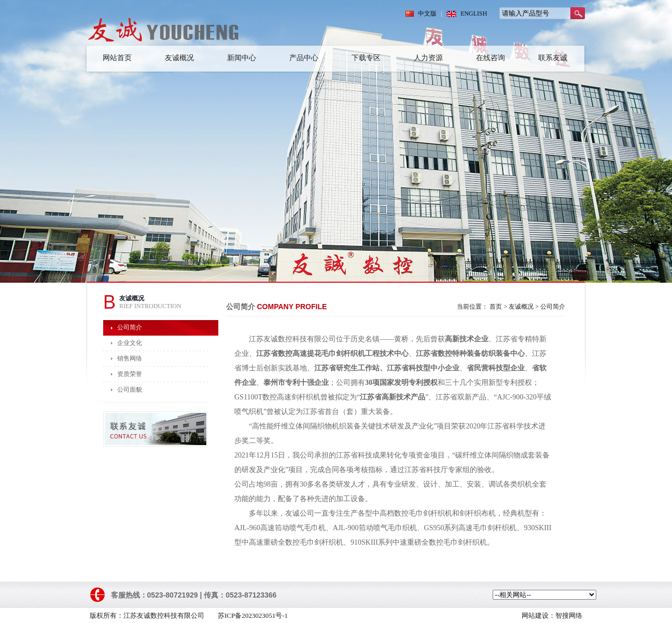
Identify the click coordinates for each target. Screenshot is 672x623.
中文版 (427, 13)
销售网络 (130, 358)
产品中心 (304, 58)
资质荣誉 (130, 374)
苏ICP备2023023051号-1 (253, 615)
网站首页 (117, 58)
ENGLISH (474, 13)
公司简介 (130, 327)
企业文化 (130, 343)
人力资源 (428, 58)
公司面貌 (130, 390)
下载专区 (366, 58)
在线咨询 (491, 58)
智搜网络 (569, 615)
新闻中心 (242, 58)
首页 (496, 307)
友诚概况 (179, 58)
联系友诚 (553, 58)
